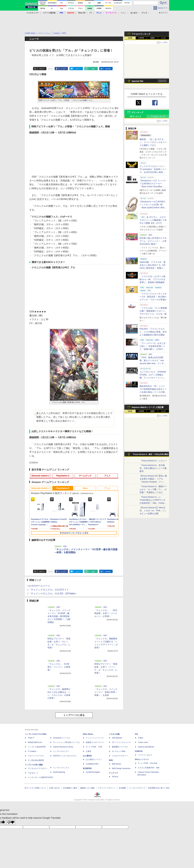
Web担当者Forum (35, 742)
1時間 (130, 38)
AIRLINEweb (117, 738)
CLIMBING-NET (92, 764)
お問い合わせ (54, 788)
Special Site (138, 81)
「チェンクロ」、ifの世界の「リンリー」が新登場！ (59, 667)
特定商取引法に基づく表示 (159, 788)
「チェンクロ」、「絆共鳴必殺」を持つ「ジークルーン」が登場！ (106, 613)
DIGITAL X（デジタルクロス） (65, 756)
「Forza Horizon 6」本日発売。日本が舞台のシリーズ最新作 (153, 468)
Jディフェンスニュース (121, 742)
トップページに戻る (74, 715)
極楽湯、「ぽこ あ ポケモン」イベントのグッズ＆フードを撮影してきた (153, 142)
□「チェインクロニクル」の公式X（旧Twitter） (52, 593)
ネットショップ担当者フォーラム (67, 742)
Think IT (31, 738)
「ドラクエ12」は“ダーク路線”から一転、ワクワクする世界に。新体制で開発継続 (152, 279)
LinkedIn (108, 69)
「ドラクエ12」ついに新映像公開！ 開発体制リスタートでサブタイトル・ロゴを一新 (153, 311)
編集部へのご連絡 (87, 788)
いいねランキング (158, 116)
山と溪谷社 (87, 756)
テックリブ (113, 773)
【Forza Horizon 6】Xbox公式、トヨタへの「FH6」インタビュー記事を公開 (153, 511)
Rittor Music (88, 734)
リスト (50, 69)
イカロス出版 (114, 734)
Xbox (85, 488)
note (93, 69)
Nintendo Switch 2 (40, 476)
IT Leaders (32, 751)
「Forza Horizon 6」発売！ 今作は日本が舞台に (150, 455)
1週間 (152, 38)
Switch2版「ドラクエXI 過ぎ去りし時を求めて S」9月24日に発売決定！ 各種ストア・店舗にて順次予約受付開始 (153, 268)
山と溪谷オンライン (94, 759)
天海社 (141, 738)
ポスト (42, 69)
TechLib (115, 777)
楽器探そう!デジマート (95, 742)
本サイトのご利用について (35, 788)
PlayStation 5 (63, 476)
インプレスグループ (137, 788)
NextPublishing (59, 772)
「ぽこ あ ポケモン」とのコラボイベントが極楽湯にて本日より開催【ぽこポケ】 (153, 220)
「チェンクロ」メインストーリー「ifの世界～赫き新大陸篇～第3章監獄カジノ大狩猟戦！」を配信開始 (59, 616)
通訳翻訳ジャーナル (120, 747)
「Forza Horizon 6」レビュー (153, 461)
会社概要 (122, 788)
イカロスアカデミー (120, 756)
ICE (136, 734)
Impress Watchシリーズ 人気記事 (148, 407)
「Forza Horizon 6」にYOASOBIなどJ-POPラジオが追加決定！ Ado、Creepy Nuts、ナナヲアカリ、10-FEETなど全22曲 (152, 503)
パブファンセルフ (145, 755)
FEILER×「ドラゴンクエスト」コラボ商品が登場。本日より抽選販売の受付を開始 (153, 332)
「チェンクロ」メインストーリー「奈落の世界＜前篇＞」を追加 (106, 692)
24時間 (141, 38)
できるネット (33, 773)
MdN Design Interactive (121, 768)
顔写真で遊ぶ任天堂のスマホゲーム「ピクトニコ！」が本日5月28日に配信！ (153, 241)
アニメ (107, 476)
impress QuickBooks (146, 747)
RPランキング (136, 116)
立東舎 (89, 751)
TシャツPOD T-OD (94, 747)
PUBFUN (139, 751)
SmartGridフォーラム (62, 738)
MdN (111, 760)
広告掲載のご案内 (70, 788)
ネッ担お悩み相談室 (36, 760)
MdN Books (116, 764)
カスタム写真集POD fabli (149, 768)
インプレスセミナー (61, 751)
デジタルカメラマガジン (38, 768)
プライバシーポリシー (107, 788)
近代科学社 (87, 768)
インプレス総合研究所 (37, 747)
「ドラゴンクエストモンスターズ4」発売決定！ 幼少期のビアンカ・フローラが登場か (153, 297)
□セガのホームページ (39, 586)
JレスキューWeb (119, 751)
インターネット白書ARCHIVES (40, 777)
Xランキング (138, 112)
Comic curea (143, 742)
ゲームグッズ (85, 476)
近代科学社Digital (93, 772)
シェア (63, 69)
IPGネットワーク (142, 759)
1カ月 (164, 38)
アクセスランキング (141, 34)
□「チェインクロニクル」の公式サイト (48, 590)
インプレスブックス (61, 768)
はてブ (78, 69)
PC (91, 13)
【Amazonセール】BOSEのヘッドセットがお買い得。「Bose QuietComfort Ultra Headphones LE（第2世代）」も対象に (152, 207)
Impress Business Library (63, 747)
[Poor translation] (11, 822)
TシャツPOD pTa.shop (148, 763)
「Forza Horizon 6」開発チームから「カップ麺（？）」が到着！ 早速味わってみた (153, 489)
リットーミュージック (95, 738)
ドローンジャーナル (36, 756)
